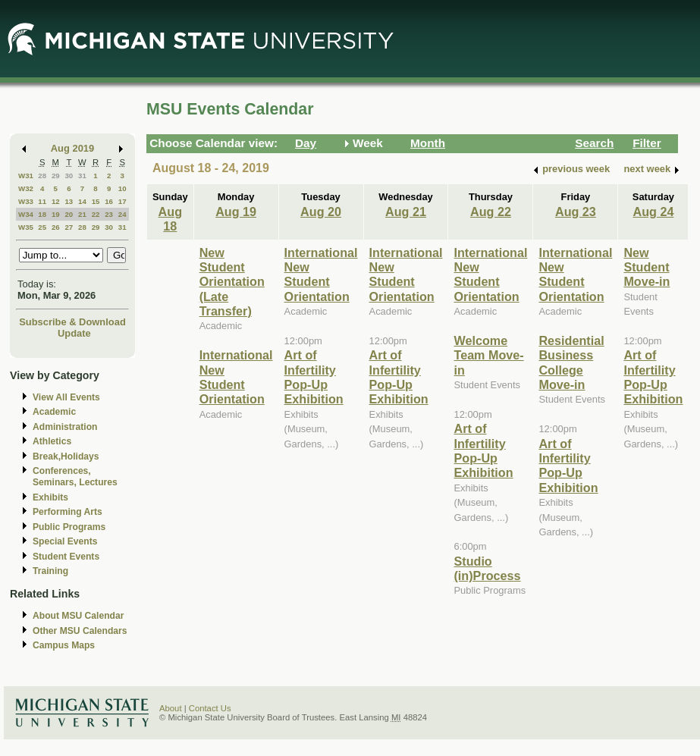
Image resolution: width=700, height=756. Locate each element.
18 (42, 214)
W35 (26, 227)
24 (122, 214)
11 (42, 201)
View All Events (66, 397)
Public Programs (69, 527)
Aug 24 (654, 212)
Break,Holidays (66, 456)
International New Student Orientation (236, 377)
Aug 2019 (72, 148)
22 (96, 214)
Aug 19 (236, 212)
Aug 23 (576, 212)
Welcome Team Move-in (488, 355)
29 (56, 176)
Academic (54, 412)
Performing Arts (67, 512)
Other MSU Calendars (80, 631)
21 (82, 214)
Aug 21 (406, 212)
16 (109, 201)
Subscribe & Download (72, 322)
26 (56, 227)
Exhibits (50, 497)
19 (56, 214)
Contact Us (210, 708)
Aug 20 (321, 212)
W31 (26, 176)
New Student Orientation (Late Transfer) (232, 282)
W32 (26, 188)
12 (56, 201)
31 (82, 176)
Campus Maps (64, 645)
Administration (65, 427)
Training (50, 571)
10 (122, 188)
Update (74, 333)
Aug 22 (491, 212)
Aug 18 (170, 219)
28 (42, 176)
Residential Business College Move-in (571, 362)
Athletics (52, 441)
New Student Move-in (647, 267)
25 (42, 227)
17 (122, 201)
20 (69, 214)
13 (69, 201)
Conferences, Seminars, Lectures (75, 477)
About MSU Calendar (78, 616)
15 (96, 201)
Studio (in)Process (487, 568)
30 (69, 176)
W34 (26, 214)
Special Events (65, 541)
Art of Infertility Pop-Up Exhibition (314, 377)
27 (69, 227)
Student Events (66, 557)
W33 (26, 201)
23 (109, 214)
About (171, 708)
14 (82, 201)
